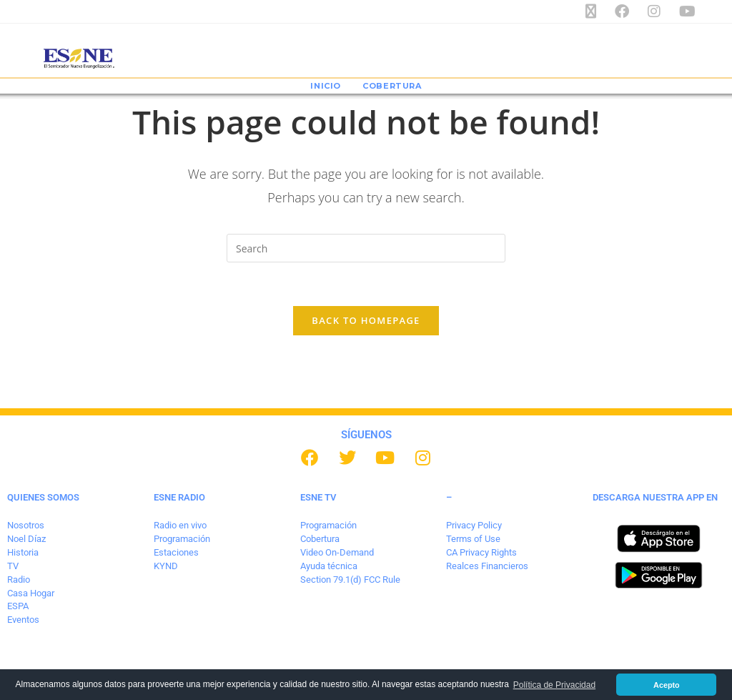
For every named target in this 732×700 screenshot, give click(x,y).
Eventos (23, 620)
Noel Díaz (26, 539)
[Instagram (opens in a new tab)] (659, 11)
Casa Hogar (31, 593)
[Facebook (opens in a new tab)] (627, 11)
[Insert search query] (366, 248)
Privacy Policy (474, 525)
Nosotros (26, 525)
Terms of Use (473, 539)
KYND (166, 566)
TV (13, 566)
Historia (23, 552)
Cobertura (320, 539)
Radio (19, 580)
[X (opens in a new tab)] (596, 11)
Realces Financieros (487, 566)
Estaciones (176, 552)
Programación (182, 539)
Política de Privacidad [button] (554, 685)
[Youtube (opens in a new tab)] (685, 11)
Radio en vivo (180, 525)
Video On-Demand (337, 552)
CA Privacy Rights (481, 552)
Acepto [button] (667, 685)
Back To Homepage (366, 320)
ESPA (18, 606)
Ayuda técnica (329, 566)
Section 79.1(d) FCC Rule (350, 580)
